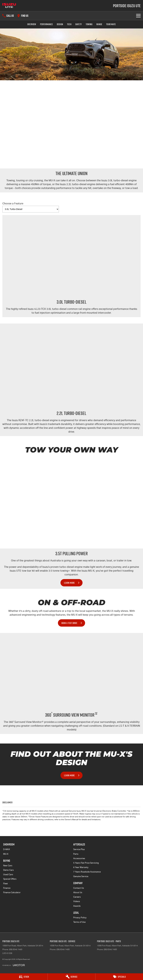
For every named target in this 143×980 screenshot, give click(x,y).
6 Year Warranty (81, 867)
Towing (89, 24)
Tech (69, 24)
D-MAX (7, 849)
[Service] (71, 977)
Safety (79, 24)
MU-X (6, 854)
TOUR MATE (111, 24)
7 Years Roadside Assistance (87, 872)
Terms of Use (79, 922)
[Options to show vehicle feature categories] (31, 209)
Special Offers (10, 879)
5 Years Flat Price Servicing (86, 863)
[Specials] (119, 977)
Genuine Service (81, 876)
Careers (77, 897)
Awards (77, 906)
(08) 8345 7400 (63, 949)
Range (99, 24)
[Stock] (24, 977)
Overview (32, 24)
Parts (76, 854)
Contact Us (79, 888)
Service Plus (79, 849)
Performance (46, 24)
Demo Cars (8, 870)
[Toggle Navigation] (138, 16)
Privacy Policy (80, 918)
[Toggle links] (14, 965)
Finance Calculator (12, 892)
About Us (78, 892)
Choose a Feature (31, 207)
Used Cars (8, 874)
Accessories (79, 858)
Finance (7, 888)
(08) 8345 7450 (16, 949)
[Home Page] (9, 6)
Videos (77, 901)
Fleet (6, 884)
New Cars (8, 866)
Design (60, 24)
